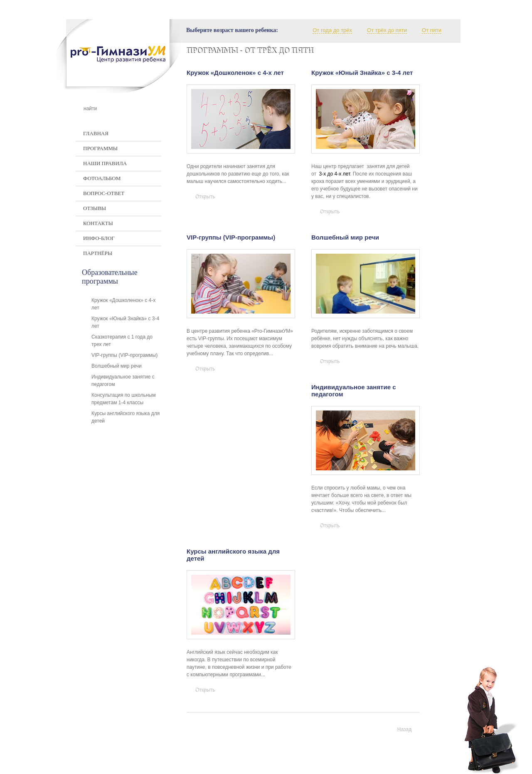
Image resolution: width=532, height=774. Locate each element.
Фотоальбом (102, 178)
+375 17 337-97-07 (335, 760)
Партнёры (98, 253)
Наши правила (105, 163)
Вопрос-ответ (104, 193)
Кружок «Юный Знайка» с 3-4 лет (362, 73)
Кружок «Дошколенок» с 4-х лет (235, 73)
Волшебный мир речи (345, 237)
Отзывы (95, 208)
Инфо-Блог (99, 238)
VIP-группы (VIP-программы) (231, 237)
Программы (100, 148)
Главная (96, 133)
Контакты (98, 223)
